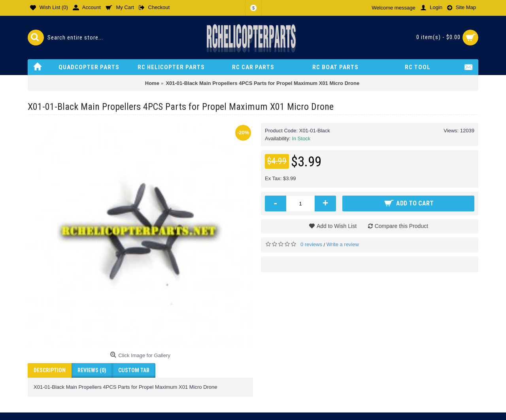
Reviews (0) (92, 370)
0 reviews (311, 244)
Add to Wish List (337, 226)
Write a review (343, 244)
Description (50, 370)
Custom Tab (134, 370)
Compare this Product (401, 226)
